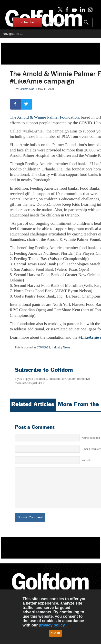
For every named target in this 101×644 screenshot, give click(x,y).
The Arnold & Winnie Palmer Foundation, (45, 117)
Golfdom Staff (26, 89)
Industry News (61, 347)
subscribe (27, 22)
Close (55, 633)
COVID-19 (43, 347)
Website (86, 460)
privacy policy (52, 625)
